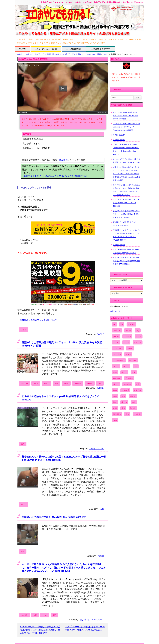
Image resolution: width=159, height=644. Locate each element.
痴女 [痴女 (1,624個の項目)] (134, 402)
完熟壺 (101, 556)
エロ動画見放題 (74, 49)
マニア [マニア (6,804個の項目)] (116, 366)
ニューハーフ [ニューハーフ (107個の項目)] (119, 360)
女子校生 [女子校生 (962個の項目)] (127, 384)
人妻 (35, 615)
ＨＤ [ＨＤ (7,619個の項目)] (115, 420)
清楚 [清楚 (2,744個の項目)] (123, 396)
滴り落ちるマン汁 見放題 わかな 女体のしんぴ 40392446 (126, 224)
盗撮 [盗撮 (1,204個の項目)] (115, 408)
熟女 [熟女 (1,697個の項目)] (115, 402)
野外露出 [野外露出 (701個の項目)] (117, 414)
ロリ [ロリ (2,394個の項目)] (115, 372)
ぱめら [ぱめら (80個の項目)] (116, 336)
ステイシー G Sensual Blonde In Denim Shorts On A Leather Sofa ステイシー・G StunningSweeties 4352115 (126, 149)
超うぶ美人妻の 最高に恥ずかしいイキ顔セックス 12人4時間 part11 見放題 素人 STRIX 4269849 (126, 261)
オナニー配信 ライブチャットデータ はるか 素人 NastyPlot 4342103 (126, 251)
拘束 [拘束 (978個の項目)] (115, 390)
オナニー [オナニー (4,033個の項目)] (138, 342)
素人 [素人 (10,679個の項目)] (123, 408)
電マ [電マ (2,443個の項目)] (127, 414)
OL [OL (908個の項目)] (114, 324)
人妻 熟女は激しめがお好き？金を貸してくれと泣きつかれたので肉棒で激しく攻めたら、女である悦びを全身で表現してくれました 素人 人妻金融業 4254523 (126, 174)
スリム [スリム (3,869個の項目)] (128, 354)
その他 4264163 (119, 245)
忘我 (102, 509)
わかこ (24, 504)
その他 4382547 (119, 135)
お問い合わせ (115, 311)
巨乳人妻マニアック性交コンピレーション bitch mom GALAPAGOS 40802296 (126, 203)
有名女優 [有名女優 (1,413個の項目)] (138, 390)
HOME (22, 49)
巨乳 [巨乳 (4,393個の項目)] (138, 384)
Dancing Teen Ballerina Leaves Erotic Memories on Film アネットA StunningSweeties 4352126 (126, 127)
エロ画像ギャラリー (100, 49)
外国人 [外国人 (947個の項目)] (116, 384)
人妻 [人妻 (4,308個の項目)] (134, 372)
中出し (46, 383)
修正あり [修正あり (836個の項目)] (117, 378)
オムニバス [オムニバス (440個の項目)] (118, 348)
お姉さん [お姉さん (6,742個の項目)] (117, 330)
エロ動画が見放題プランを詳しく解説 (38, 320)
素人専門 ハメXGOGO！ (92, 620)
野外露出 (78, 383)
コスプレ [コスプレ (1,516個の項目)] (117, 354)
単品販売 (63, 160)
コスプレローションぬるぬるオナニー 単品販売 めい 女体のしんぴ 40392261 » (85, 628)
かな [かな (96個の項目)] (138, 330)
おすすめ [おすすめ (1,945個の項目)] (131, 324)
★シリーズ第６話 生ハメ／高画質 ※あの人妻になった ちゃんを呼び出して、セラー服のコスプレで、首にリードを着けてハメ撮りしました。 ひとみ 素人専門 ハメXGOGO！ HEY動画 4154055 (64, 568)
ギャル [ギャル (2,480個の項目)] (130, 348)
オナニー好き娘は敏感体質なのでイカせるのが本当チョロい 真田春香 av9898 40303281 (126, 116)
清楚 (56, 383)
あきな (24, 330)
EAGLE (106, 54)
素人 (23, 444)
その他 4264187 (119, 140)
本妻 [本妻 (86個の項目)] (115, 396)
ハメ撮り (24, 615)
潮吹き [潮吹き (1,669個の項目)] (133, 396)
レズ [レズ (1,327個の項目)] (136, 366)
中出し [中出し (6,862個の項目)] (124, 372)
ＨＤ (100, 383)
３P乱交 (90, 383)
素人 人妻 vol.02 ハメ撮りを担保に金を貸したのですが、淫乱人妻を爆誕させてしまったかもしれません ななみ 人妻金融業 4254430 (126, 190)
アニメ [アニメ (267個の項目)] (126, 342)
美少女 (66, 383)
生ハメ (45, 615)
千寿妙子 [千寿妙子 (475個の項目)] (129, 378)
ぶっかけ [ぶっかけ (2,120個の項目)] (127, 336)
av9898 (101, 388)
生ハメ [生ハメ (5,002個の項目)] (124, 402)
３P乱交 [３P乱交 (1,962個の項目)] (137, 414)
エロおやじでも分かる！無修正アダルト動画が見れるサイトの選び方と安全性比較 (48, 54)
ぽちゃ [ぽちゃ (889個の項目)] (139, 336)
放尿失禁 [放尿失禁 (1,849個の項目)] (125, 390)
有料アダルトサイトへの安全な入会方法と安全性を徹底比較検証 (55, 176)
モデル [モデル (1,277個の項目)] (126, 366)
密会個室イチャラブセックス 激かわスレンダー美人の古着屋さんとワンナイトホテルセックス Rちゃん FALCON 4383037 (126, 235)
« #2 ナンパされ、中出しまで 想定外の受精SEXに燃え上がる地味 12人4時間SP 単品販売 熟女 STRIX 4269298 (40, 630)
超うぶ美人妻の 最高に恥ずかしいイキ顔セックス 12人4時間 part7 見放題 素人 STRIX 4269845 (126, 214)
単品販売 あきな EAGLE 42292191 (33, 59)
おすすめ (24, 383)
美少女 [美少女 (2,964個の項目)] (133, 408)
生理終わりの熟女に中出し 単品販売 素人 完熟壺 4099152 (54, 517)
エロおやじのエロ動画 (46, 49)
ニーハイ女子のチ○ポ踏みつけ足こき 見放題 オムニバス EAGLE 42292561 (126, 161)
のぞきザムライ (96, 448)
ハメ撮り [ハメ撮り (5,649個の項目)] (133, 360)
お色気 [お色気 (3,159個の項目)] (128, 330)
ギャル (36, 383)
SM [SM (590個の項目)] (122, 324)
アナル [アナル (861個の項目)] (116, 342)
